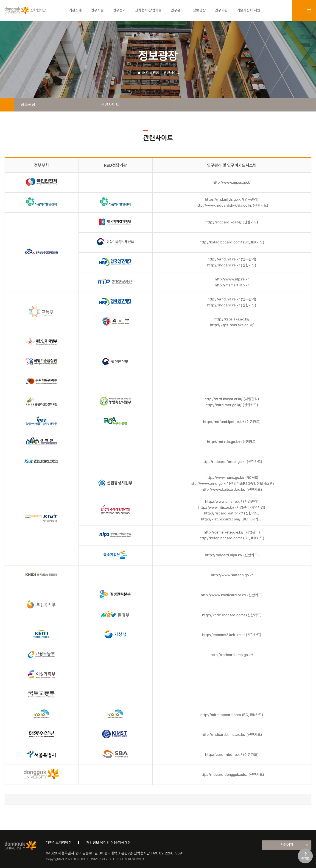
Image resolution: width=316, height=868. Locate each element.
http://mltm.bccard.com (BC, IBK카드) (232, 715)
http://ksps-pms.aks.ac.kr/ (232, 325)
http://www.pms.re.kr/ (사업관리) (232, 501)
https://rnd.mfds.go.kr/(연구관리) (232, 199)
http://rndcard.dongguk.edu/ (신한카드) (232, 775)
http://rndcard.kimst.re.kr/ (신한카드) (232, 735)
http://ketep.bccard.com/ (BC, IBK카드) (232, 538)
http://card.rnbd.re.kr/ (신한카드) (232, 755)
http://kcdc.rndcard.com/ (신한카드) (232, 615)
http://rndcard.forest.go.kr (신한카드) (232, 462)
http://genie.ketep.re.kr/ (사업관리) (232, 532)
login (299, 11)
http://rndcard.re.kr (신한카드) (232, 265)
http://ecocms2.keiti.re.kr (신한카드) (232, 635)
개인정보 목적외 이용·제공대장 (109, 843)
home (7, 105)
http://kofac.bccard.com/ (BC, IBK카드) (232, 242)
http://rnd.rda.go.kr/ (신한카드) (232, 442)
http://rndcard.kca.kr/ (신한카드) (232, 222)
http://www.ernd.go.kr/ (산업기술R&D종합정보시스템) (232, 484)
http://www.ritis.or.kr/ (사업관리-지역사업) (232, 507)
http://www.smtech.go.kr (232, 575)
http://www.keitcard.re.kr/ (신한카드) (232, 490)
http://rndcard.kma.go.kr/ (232, 655)
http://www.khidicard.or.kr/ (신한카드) (232, 595)
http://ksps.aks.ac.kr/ (232, 319)
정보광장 (153, 73)
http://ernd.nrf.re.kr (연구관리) (232, 259)
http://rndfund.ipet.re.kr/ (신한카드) (232, 422)
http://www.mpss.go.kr (232, 182)
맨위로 (305, 859)
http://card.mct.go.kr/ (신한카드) (232, 405)
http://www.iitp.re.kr (232, 279)
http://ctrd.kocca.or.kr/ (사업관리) (232, 399)
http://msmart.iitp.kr (232, 285)
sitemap (309, 11)
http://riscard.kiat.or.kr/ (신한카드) (232, 513)
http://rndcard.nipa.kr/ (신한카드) (232, 555)
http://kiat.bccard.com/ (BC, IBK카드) (232, 519)
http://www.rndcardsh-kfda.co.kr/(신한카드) (232, 205)
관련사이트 (172, 73)
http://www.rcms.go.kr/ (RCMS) (232, 478)
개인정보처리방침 (59, 843)
